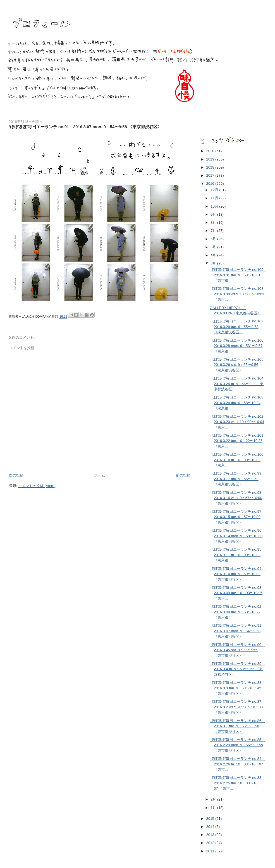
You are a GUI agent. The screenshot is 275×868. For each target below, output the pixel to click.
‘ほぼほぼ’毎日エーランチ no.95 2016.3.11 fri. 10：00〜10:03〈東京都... (237, 555)
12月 (215, 190)
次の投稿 (16, 475)
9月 (214, 214)
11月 (215, 198)
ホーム (100, 475)
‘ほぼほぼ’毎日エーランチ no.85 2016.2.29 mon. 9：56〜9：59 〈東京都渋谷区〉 (237, 745)
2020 (211, 151)
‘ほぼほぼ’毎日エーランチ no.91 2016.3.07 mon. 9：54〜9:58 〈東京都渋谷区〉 (237, 631)
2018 (211, 167)
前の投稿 (183, 475)
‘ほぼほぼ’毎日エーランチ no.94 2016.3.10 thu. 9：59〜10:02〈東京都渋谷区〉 (237, 574)
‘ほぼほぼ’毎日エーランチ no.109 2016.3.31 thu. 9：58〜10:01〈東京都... (238, 275)
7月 (214, 231)
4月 (214, 255)
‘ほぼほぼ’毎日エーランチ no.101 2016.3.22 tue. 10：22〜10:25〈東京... (238, 441)
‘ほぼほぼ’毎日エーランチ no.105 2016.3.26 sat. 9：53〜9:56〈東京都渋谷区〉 (238, 365)
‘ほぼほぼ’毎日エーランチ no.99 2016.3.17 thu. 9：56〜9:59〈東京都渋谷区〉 (237, 479)
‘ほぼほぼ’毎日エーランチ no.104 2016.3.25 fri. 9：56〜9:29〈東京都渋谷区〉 (238, 384)
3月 (214, 263)
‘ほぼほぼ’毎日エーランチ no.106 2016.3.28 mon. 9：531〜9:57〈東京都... (238, 346)
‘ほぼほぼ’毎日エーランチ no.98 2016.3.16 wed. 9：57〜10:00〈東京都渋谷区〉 (237, 498)
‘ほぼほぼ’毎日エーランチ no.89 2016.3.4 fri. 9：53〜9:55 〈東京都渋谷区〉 (237, 669)
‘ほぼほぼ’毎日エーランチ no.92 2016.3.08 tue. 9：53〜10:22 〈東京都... (237, 612)
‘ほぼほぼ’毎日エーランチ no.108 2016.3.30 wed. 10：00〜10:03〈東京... (238, 294)
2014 (211, 827)
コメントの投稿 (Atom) (37, 486)
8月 (214, 223)
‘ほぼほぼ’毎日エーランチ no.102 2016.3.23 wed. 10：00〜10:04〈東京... (238, 422)
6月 (214, 239)
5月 (214, 247)
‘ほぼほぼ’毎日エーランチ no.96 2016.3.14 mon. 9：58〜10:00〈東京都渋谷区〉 (237, 536)
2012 (211, 843)
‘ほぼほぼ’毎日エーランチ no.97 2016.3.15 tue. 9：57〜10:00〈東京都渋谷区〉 (237, 517)
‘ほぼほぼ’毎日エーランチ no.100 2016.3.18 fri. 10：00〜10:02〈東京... (238, 460)
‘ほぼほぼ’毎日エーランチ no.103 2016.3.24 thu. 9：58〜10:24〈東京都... (238, 403)
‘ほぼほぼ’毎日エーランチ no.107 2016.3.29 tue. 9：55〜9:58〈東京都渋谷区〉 (238, 327)
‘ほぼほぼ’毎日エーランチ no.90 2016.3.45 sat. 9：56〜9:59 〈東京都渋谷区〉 (237, 650)
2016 (211, 183)
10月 (215, 206)
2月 (214, 799)
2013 (211, 835)
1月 (214, 808)
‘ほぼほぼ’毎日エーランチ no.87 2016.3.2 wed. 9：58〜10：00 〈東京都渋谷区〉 (237, 707)
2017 (211, 175)
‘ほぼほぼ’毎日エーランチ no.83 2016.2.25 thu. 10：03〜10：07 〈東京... (237, 783)
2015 (211, 819)
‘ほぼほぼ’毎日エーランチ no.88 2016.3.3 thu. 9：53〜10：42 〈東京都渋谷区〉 (237, 688)
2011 (211, 851)
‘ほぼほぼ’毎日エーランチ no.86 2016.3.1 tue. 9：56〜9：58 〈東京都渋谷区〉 (237, 726)
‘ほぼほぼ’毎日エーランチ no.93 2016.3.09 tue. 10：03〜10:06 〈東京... (237, 593)
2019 (211, 159)
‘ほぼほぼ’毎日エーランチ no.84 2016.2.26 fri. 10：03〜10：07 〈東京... (237, 764)
